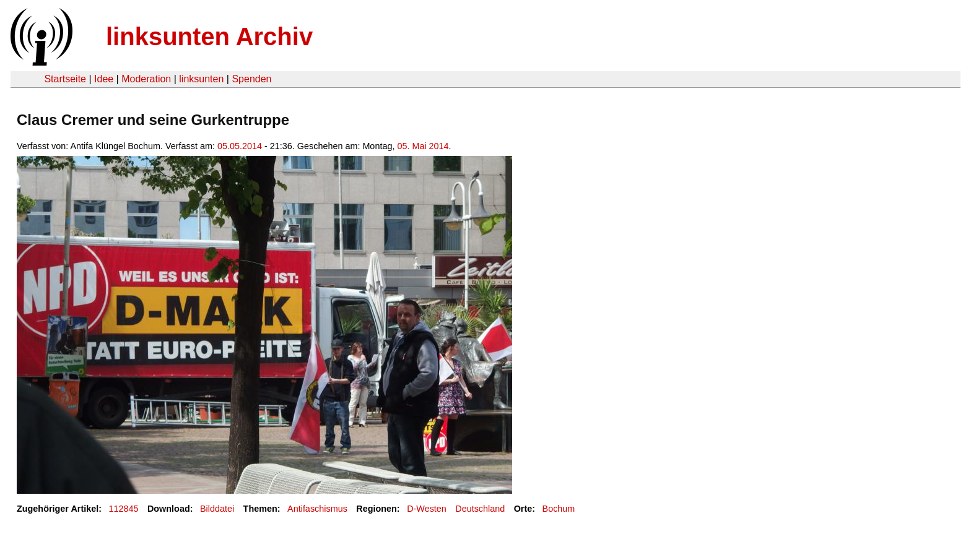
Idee (104, 79)
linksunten (201, 79)
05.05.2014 (240, 146)
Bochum (559, 509)
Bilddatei (217, 509)
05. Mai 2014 (423, 146)
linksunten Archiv (209, 37)
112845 (124, 509)
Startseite (65, 79)
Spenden (251, 79)
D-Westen (427, 509)
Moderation (146, 79)
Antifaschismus (317, 509)
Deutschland (480, 509)
